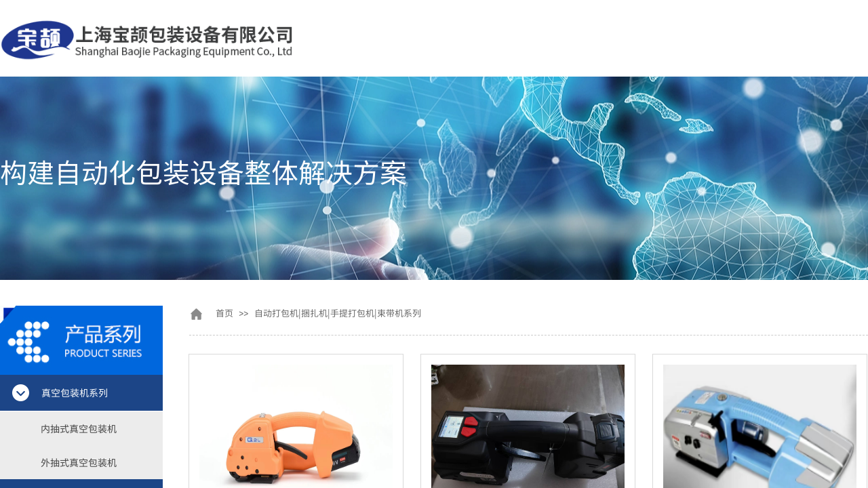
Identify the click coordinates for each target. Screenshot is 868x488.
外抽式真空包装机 (79, 462)
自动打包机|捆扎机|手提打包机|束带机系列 (338, 313)
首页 (224, 313)
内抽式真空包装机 (79, 428)
